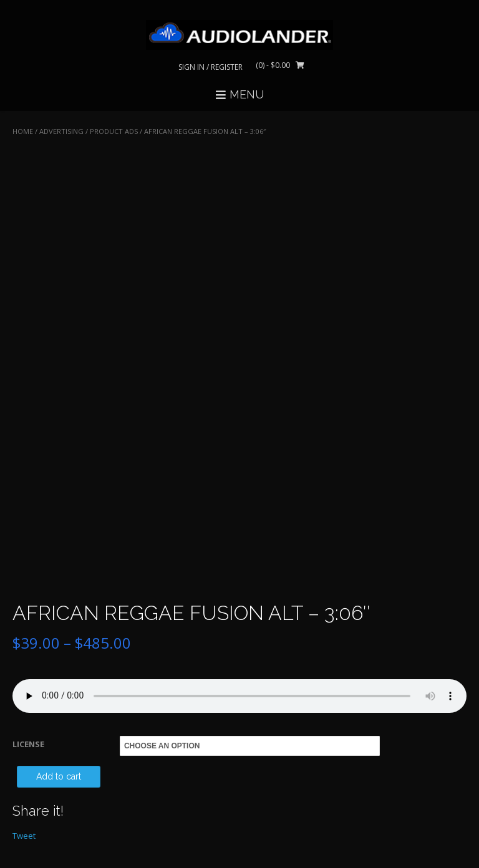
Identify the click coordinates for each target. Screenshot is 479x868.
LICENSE (28, 744)
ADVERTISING (61, 131)
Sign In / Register (210, 67)
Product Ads (114, 131)
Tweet (24, 836)
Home (23, 131)
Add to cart (59, 776)
